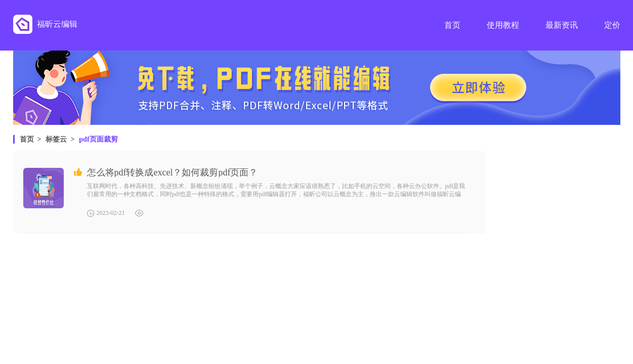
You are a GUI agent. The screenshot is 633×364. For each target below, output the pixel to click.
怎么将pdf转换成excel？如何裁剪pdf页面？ (173, 172)
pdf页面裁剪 (98, 139)
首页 (27, 139)
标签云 (56, 139)
